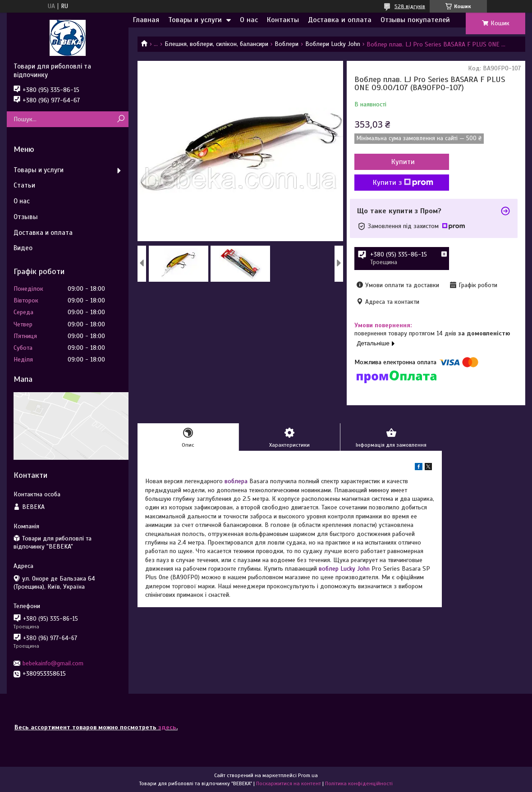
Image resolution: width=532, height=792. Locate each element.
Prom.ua (308, 775)
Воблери (287, 44)
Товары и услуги (195, 20)
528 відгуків (410, 6)
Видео (23, 248)
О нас (249, 20)
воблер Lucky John (344, 569)
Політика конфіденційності (359, 783)
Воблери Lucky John (333, 44)
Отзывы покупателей (415, 20)
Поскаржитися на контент (289, 783)
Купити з (403, 183)
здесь (167, 727)
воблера (236, 481)
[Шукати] (121, 119)
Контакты (283, 20)
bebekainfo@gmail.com (53, 663)
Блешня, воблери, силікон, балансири (216, 44)
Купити (403, 162)
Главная (146, 20)
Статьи (24, 185)
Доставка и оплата (340, 20)
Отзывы (26, 217)
